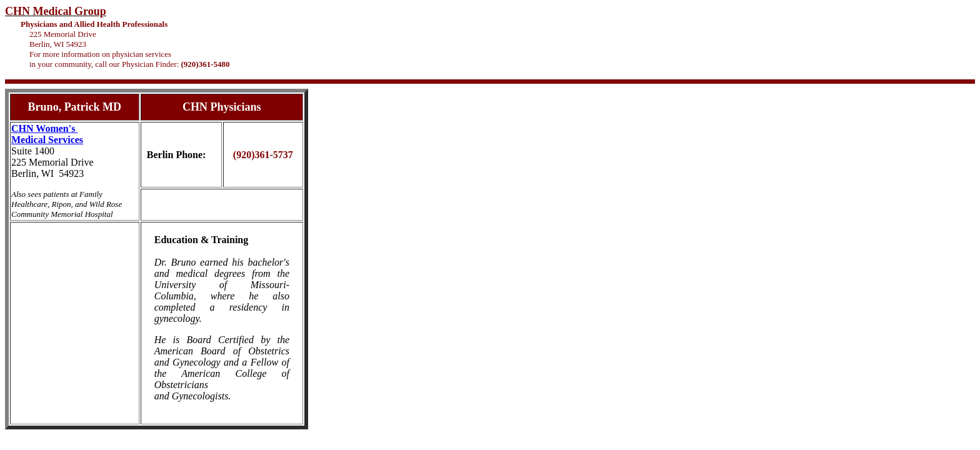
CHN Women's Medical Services (47, 134)
